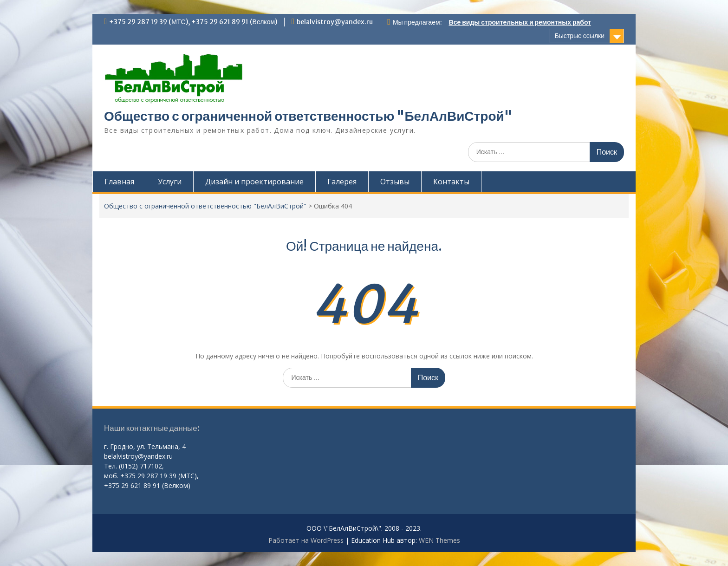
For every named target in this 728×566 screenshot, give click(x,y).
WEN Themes (439, 540)
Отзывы (395, 182)
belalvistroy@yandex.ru (335, 22)
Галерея (342, 182)
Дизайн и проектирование (254, 182)
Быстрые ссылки (580, 36)
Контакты (451, 182)
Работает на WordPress (306, 540)
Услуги (170, 182)
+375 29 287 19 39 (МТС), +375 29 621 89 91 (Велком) (193, 22)
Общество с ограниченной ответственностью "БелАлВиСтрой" (308, 116)
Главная (119, 182)
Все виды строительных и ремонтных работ (520, 22)
